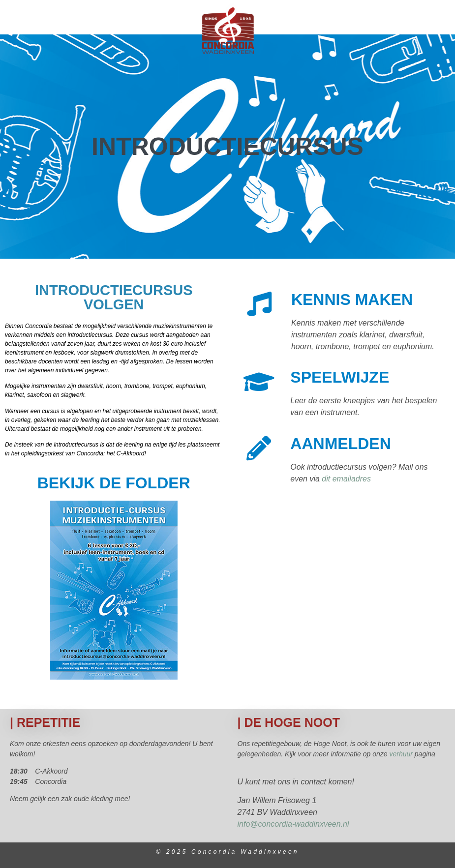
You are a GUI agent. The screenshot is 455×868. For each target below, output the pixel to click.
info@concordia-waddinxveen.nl (293, 824)
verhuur (402, 754)
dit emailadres (346, 479)
